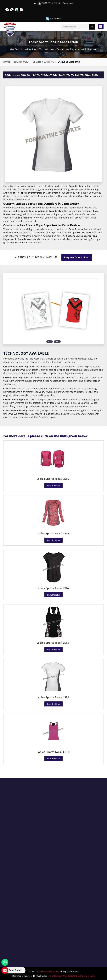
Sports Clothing (43, 62)
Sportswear (22, 62)
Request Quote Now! (77, 257)
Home (7, 62)
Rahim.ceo (53, 19)
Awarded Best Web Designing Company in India (72, 976)
